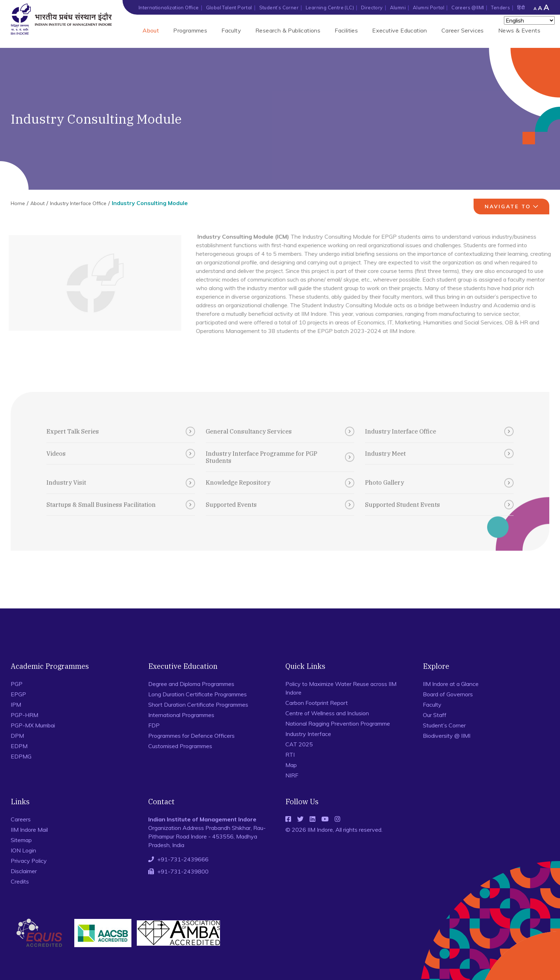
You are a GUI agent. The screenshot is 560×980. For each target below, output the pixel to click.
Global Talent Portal (229, 8)
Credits (20, 881)
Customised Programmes (180, 746)
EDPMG (21, 756)
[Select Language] (529, 20)
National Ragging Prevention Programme (338, 723)
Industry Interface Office (78, 203)
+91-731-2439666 (183, 859)
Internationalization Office (169, 8)
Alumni (398, 8)
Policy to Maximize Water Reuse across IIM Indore (341, 688)
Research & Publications (288, 30)
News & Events (519, 30)
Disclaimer (24, 871)
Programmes (190, 30)
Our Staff (435, 715)
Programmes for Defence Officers (191, 736)
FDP (154, 725)
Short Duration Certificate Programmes (198, 705)
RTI (290, 755)
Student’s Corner (279, 8)
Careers (21, 819)
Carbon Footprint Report (317, 703)
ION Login (23, 850)
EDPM (19, 746)
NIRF (292, 775)
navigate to (512, 207)
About (151, 30)
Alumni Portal (429, 8)
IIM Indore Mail (29, 830)
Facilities (346, 30)
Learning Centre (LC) (330, 8)
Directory (372, 8)
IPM (16, 705)
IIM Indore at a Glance (451, 684)
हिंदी (521, 8)
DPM (17, 736)
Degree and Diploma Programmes (191, 684)
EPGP (18, 694)
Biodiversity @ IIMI (447, 736)
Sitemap (21, 840)
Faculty (231, 30)
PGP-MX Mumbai (33, 725)
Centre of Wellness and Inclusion (327, 713)
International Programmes (181, 715)
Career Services (463, 30)
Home (18, 203)
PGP (17, 684)
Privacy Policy (29, 861)
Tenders (501, 8)
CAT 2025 (299, 744)
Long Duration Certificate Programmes (197, 694)
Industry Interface (308, 734)
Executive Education (400, 30)
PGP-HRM (24, 715)
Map (291, 765)
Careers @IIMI (468, 8)
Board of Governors (448, 694)
